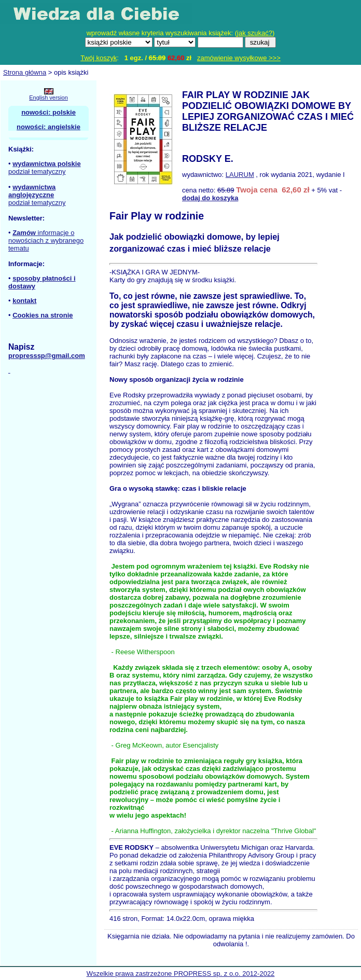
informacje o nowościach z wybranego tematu (46, 240)
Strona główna (25, 72)
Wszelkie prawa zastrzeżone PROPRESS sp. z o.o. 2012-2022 (181, 974)
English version (48, 98)
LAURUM (240, 175)
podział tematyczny (37, 171)
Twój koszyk (99, 58)
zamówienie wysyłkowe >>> (239, 58)
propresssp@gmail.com (47, 356)
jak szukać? (255, 33)
